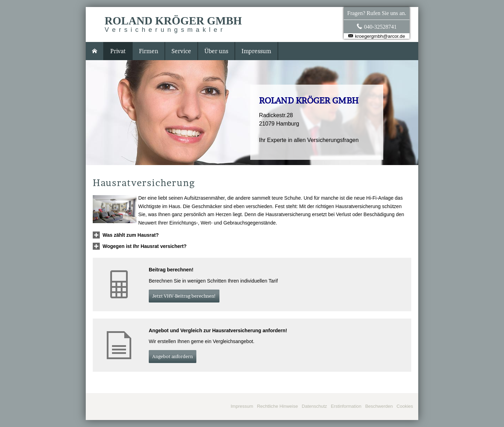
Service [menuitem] (181, 51)
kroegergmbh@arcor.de (380, 36)
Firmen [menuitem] (149, 51)
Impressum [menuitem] (256, 51)
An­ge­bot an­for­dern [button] (173, 356)
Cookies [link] (405, 406)
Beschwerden (379, 406)
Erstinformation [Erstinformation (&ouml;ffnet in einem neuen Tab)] (346, 406)
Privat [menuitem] (118, 51)
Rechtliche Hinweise (277, 406)
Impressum (242, 406)
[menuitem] (95, 51)
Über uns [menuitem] (216, 51)
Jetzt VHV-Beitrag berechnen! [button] (184, 296)
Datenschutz (314, 406)
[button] (131, 235)
